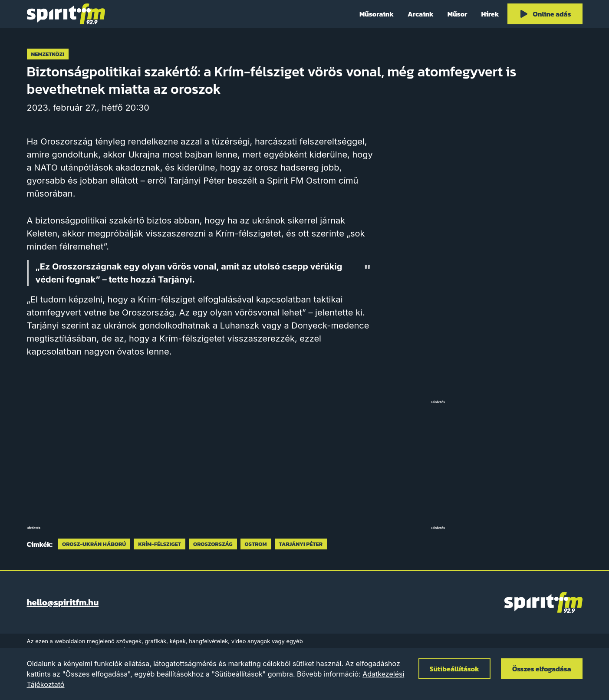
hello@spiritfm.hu (63, 602)
